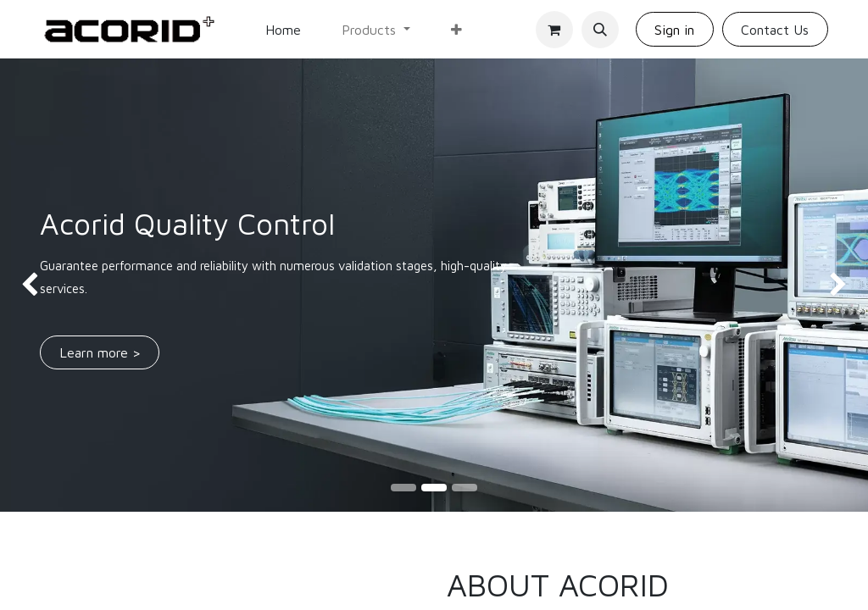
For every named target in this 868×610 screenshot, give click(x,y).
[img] (35, 285)
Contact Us (775, 30)
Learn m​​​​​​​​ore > (100, 352)
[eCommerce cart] (554, 30)
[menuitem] (283, 30)
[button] (600, 30)
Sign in (674, 30)
